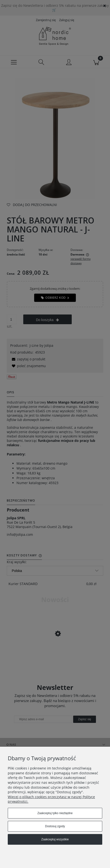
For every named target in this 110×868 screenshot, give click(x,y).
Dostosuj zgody (55, 826)
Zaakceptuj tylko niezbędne (55, 813)
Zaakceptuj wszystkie (55, 839)
